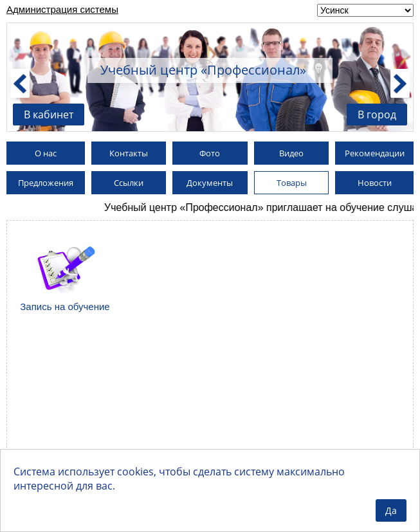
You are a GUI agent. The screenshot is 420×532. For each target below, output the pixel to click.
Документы (210, 183)
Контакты (129, 153)
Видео (291, 153)
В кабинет (49, 115)
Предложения (46, 183)
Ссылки (129, 183)
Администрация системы (62, 9)
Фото (210, 153)
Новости (375, 183)
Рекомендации (375, 153)
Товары (292, 183)
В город (377, 115)
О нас (46, 153)
